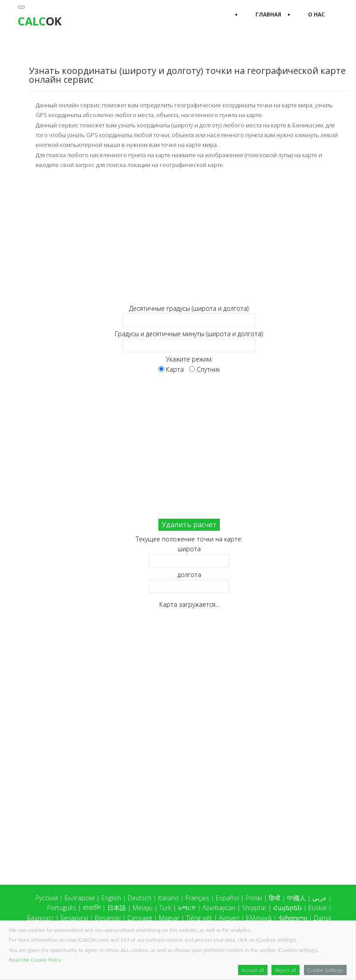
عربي (320, 898)
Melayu (143, 908)
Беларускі (74, 918)
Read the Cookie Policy (35, 960)
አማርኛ (187, 908)
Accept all (253, 970)
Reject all (285, 970)
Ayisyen (229, 918)
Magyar (169, 918)
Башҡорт (40, 918)
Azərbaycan (219, 908)
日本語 (117, 908)
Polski (254, 898)
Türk (165, 908)
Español (227, 898)
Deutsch (140, 898)
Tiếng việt (199, 918)
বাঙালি (92, 908)
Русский (47, 898)
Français (197, 898)
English (111, 898)
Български (80, 898)
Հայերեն (287, 908)
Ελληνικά (259, 918)
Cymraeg (140, 918)
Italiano (168, 898)
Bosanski (108, 918)
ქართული (293, 918)
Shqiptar (254, 908)
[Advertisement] (189, 237)
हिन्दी (275, 898)
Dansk (323, 918)
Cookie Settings (325, 970)
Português (62, 908)
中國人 (296, 898)
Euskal (318, 908)
